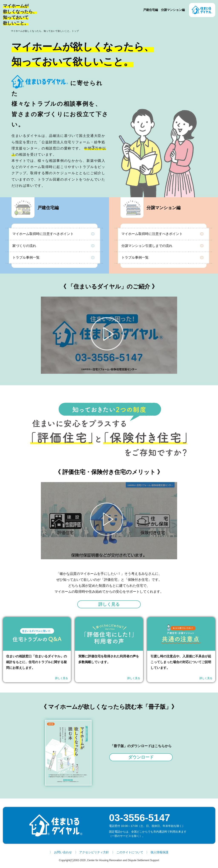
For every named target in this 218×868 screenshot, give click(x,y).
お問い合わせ (63, 855)
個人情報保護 (159, 855)
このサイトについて (130, 855)
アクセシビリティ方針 (94, 855)
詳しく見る (109, 605)
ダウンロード (141, 759)
